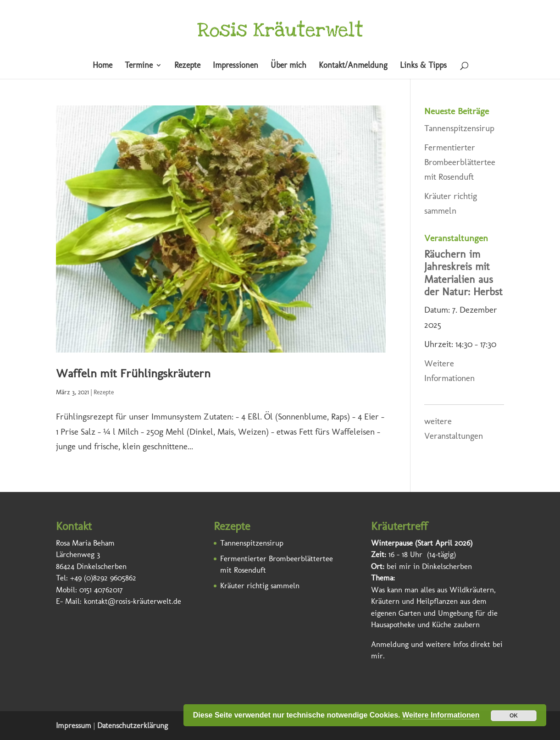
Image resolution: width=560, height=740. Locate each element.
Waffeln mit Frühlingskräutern (133, 373)
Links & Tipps (423, 66)
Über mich (288, 66)
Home (103, 66)
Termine (139, 66)
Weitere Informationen (441, 715)
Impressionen (236, 66)
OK (514, 716)
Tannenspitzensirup (459, 128)
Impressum (74, 725)
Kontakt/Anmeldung (353, 66)
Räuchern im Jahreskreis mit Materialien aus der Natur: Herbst (463, 273)
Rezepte (187, 66)
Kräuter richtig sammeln (260, 585)
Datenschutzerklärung (133, 725)
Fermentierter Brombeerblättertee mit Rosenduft (460, 162)
